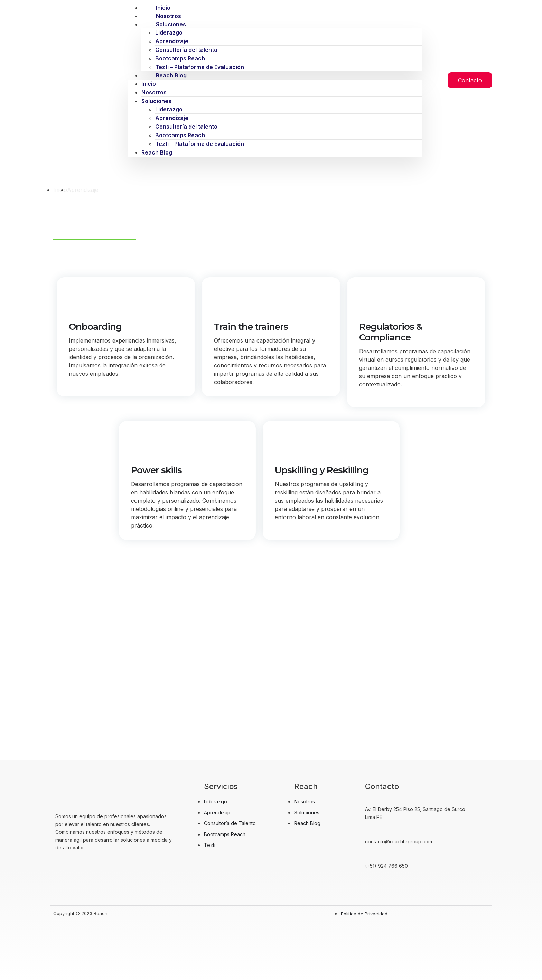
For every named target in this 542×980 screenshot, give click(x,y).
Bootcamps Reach (180, 58)
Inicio (149, 84)
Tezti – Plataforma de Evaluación (200, 144)
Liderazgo (169, 32)
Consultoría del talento (186, 50)
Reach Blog (171, 75)
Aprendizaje (172, 41)
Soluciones (171, 24)
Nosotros (154, 92)
